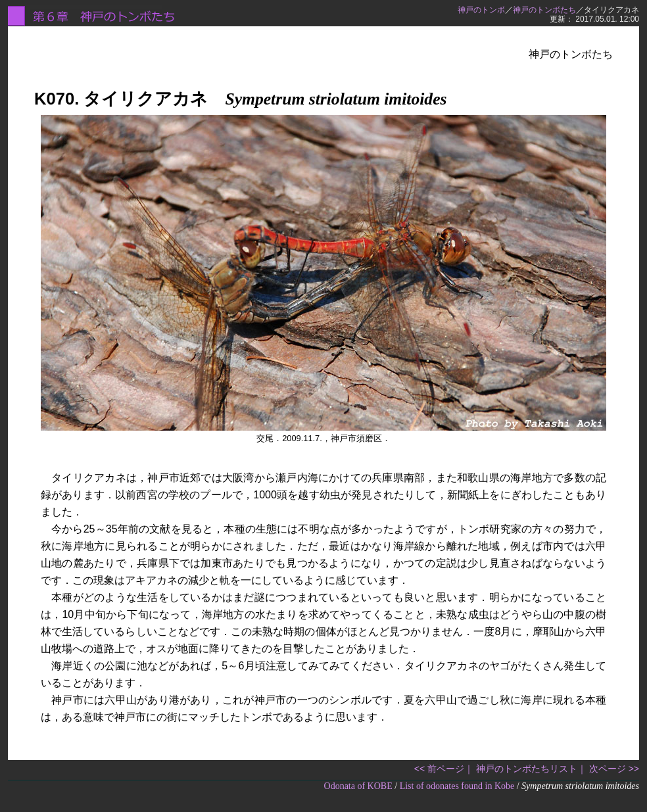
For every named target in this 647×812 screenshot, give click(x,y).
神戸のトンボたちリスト (527, 769)
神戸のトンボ (481, 10)
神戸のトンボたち (544, 10)
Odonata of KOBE (358, 786)
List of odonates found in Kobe (457, 786)
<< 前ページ (439, 769)
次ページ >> (614, 769)
